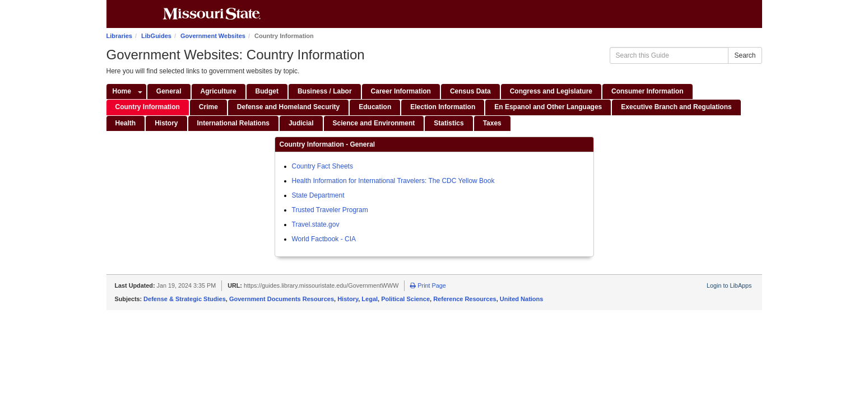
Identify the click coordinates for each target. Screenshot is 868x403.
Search (745, 55)
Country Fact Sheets (322, 166)
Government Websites (213, 36)
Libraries (119, 36)
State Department (318, 195)
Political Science (405, 299)
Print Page (428, 285)
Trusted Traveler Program (330, 210)
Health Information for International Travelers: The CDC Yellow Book (393, 181)
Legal (370, 299)
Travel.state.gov (316, 224)
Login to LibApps (729, 285)
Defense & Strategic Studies (185, 299)
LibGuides (156, 36)
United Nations (522, 299)
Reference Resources (465, 299)
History (348, 299)
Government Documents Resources (282, 299)
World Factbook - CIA (324, 239)
